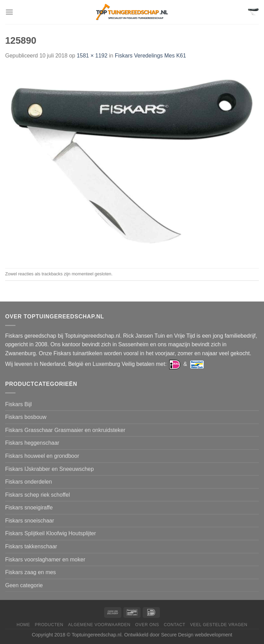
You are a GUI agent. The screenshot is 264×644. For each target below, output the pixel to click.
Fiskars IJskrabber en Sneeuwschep (49, 469)
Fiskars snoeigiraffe (29, 508)
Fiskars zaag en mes (31, 572)
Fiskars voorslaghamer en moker (45, 559)
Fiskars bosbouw (26, 417)
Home (23, 625)
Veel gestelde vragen (219, 625)
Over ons (147, 625)
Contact (175, 625)
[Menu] (9, 12)
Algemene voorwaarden (99, 625)
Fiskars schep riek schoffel (37, 495)
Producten (49, 625)
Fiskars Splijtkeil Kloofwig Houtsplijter (51, 533)
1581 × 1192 (92, 56)
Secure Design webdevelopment (196, 635)
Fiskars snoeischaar (30, 521)
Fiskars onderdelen (29, 482)
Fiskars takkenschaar (31, 546)
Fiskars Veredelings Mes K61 (150, 56)
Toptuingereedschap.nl (96, 635)
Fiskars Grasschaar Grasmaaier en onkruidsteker (65, 430)
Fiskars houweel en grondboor (42, 456)
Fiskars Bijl (18, 404)
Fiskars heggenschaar (32, 443)
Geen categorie (24, 585)
